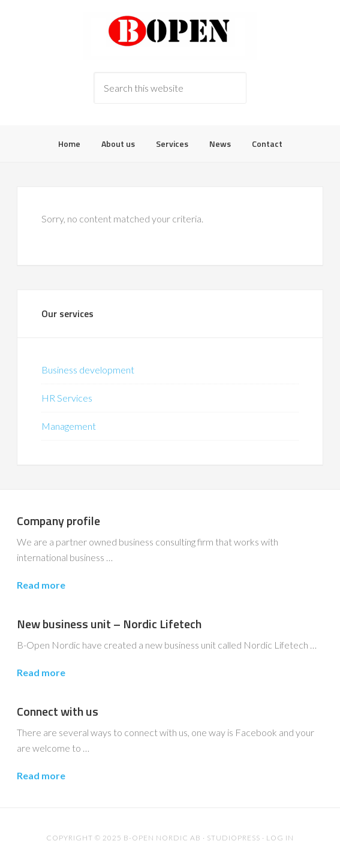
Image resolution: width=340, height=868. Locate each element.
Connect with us (58, 711)
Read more (41, 585)
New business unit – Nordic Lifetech (109, 624)
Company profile (58, 521)
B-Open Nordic (170, 36)
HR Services (67, 398)
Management (69, 426)
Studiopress (234, 838)
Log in (280, 838)
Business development (88, 370)
